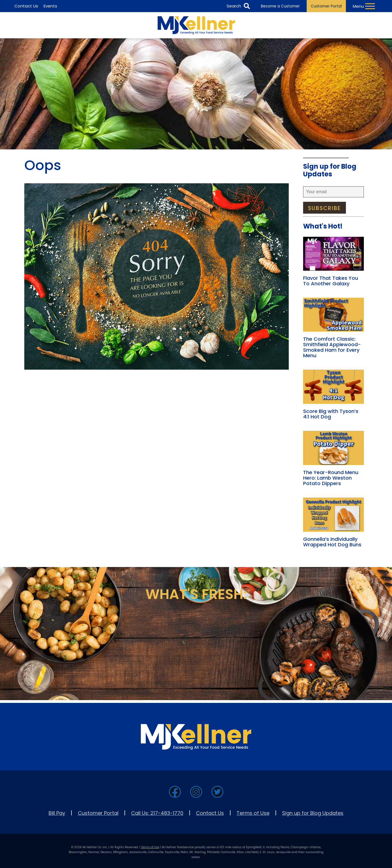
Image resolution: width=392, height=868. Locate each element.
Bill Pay (57, 813)
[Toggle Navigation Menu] (365, 6)
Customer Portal (326, 6)
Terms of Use (253, 813)
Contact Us (210, 813)
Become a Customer (280, 6)
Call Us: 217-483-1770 (157, 813)
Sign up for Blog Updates (313, 813)
